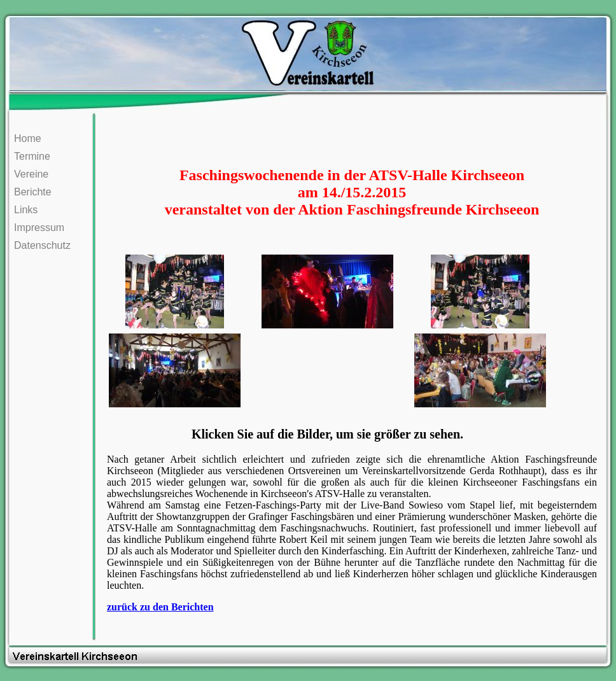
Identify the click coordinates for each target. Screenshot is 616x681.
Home (28, 138)
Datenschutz (42, 245)
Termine (32, 156)
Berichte (33, 192)
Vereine (31, 174)
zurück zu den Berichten (160, 607)
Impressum (39, 228)
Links (26, 210)
